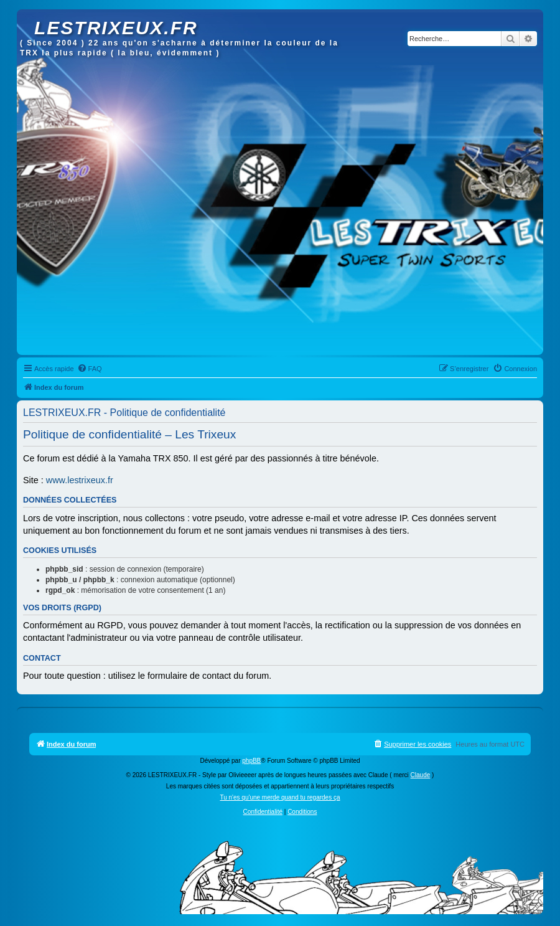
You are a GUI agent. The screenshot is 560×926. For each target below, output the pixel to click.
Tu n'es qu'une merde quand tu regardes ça (280, 797)
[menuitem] (90, 369)
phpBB (251, 761)
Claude (421, 775)
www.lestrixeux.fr (80, 480)
